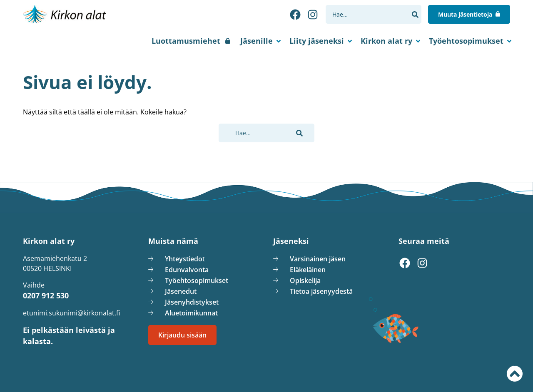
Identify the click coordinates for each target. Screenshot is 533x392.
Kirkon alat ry (386, 41)
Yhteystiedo (184, 259)
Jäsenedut (181, 291)
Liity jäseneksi (317, 41)
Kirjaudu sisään (182, 335)
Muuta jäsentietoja (469, 14)
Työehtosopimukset (466, 41)
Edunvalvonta (187, 270)
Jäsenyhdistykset (192, 302)
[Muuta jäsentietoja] (469, 14)
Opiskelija (305, 280)
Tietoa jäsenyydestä (321, 291)
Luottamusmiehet (186, 41)
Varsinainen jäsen (318, 259)
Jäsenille (257, 41)
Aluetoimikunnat (191, 313)
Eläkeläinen (308, 270)
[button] (415, 15)
